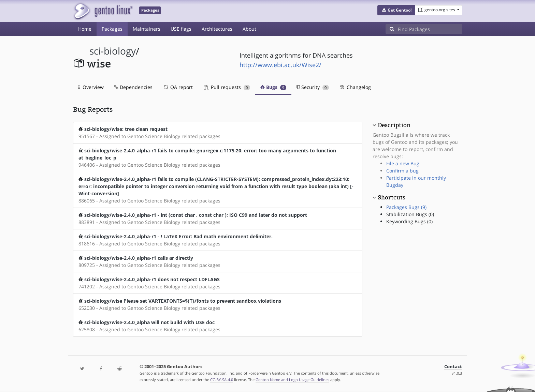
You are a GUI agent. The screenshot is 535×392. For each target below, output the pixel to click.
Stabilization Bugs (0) (410, 214)
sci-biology (113, 51)
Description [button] (394, 125)
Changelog (355, 87)
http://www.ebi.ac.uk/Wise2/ (280, 65)
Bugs (273, 87)
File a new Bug (403, 163)
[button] (396, 10)
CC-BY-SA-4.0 (222, 380)
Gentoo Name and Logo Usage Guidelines (292, 380)
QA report (178, 87)
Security (313, 87)
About (249, 29)
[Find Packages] (430, 29)
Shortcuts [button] (392, 197)
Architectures (217, 29)
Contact (453, 367)
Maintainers (147, 29)
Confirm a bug (402, 171)
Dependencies (133, 87)
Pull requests (227, 87)
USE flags (181, 29)
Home (85, 29)
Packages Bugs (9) (406, 207)
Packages (112, 29)
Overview (91, 87)
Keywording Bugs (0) (409, 221)
